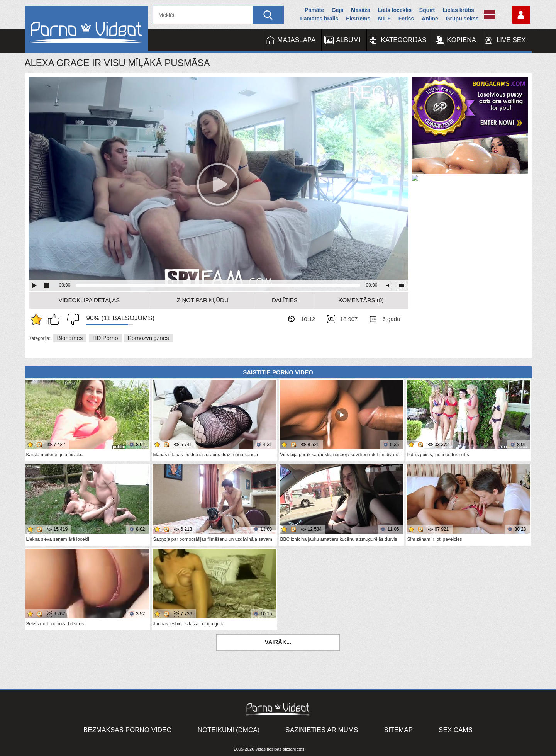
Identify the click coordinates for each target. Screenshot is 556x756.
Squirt (427, 10)
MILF (384, 19)
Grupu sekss (462, 19)
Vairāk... (278, 642)
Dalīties (285, 300)
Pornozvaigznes (148, 338)
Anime (430, 19)
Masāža (361, 10)
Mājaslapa (296, 40)
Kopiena (461, 40)
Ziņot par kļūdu (203, 300)
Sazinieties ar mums (322, 730)
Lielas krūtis (458, 10)
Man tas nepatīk (71, 319)
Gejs (337, 10)
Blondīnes (70, 338)
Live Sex (511, 40)
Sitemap (398, 730)
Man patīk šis (56, 319)
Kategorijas (404, 40)
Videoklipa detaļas (89, 300)
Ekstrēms (358, 19)
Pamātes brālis (319, 19)
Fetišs (406, 19)
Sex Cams (456, 730)
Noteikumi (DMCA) (229, 730)
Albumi (348, 40)
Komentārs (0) (361, 300)
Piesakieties (521, 15)
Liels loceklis (395, 10)
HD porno (105, 338)
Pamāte (314, 10)
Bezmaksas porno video (128, 730)
